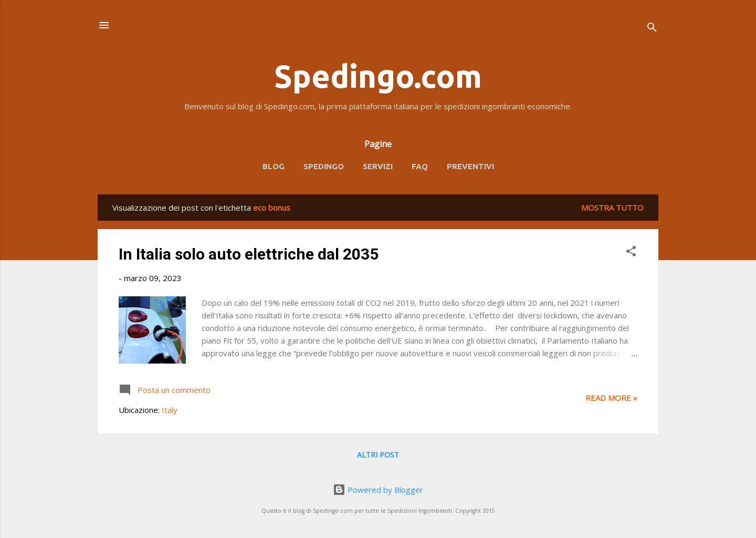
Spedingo (324, 166)
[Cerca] (652, 29)
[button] (631, 253)
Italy (170, 410)
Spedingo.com (378, 76)
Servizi (378, 166)
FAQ (420, 166)
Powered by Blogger (378, 490)
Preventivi (470, 166)
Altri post (378, 455)
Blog (274, 166)
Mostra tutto (612, 208)
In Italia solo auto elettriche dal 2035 (249, 254)
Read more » (611, 398)
